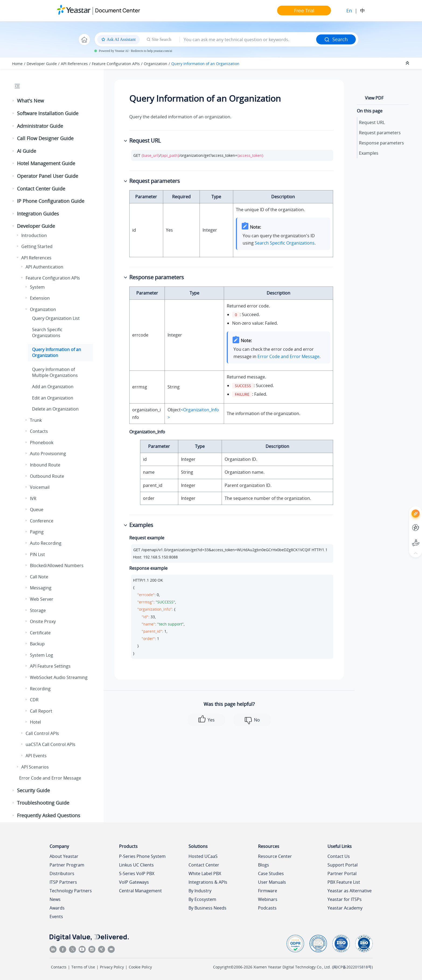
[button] (14, 101)
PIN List (37, 554)
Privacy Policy (112, 967)
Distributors (62, 873)
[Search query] (248, 40)
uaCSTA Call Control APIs (50, 744)
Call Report (41, 711)
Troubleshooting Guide (43, 803)
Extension (40, 298)
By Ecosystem (202, 899)
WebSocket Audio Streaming (59, 677)
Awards (57, 908)
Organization (156, 64)
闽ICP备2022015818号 (352, 967)
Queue (37, 510)
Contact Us (339, 856)
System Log (41, 655)
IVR (33, 498)
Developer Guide (42, 64)
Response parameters (381, 143)
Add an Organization (53, 387)
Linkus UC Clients (136, 865)
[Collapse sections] (408, 63)
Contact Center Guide (41, 189)
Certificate (40, 633)
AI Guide (27, 151)
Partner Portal (342, 873)
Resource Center (275, 856)
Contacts (39, 431)
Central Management (140, 891)
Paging (37, 532)
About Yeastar (64, 856)
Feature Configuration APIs (116, 64)
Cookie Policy (140, 967)
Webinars (268, 899)
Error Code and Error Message (50, 778)
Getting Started (37, 246)
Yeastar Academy (345, 908)
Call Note (39, 577)
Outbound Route (47, 476)
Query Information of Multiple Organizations (55, 372)
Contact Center (204, 865)
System (37, 287)
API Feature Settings (50, 666)
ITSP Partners (63, 882)
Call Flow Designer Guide (45, 138)
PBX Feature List (344, 882)
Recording (40, 689)
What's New (30, 101)
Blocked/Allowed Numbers (57, 565)
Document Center (118, 10)
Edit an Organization (53, 398)
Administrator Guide (40, 126)
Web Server (42, 599)
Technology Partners (71, 891)
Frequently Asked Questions (49, 815)
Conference (42, 521)
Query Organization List (56, 318)
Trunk (36, 420)
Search (336, 39)
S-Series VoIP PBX (137, 873)
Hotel (35, 722)
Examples (369, 153)
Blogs (264, 865)
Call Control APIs (42, 733)
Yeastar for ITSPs (345, 899)
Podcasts (267, 908)
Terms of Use (83, 967)
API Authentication (44, 267)
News (55, 899)
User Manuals (272, 882)
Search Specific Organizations (47, 332)
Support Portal (343, 865)
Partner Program (67, 865)
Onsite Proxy (43, 621)
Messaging (41, 588)
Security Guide (33, 790)
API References (74, 64)
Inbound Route (45, 465)
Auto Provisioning (48, 454)
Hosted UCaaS (203, 856)
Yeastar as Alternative (350, 891)
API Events (36, 756)
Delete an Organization (55, 409)
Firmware (268, 891)
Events (56, 917)
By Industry (200, 891)
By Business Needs (207, 908)
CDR (34, 700)
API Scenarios (35, 767)
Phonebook (42, 443)
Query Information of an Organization (205, 64)
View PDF (374, 98)
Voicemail (40, 487)
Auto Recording (46, 543)
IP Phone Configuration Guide (51, 201)
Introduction (34, 235)
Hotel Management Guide (46, 163)
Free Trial (304, 10)
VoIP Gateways (134, 882)
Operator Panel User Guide (48, 176)
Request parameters (380, 133)
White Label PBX (205, 873)
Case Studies (271, 873)
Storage (38, 610)
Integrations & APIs (208, 882)
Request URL (372, 122)
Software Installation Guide (48, 113)
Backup (37, 644)
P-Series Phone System (142, 856)
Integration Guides (38, 214)
